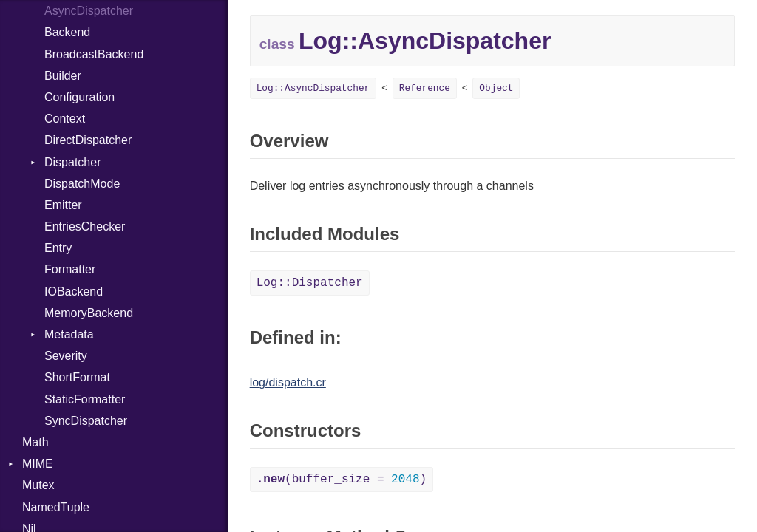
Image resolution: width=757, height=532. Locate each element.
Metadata (69, 334)
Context (65, 119)
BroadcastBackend (94, 54)
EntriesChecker (85, 226)
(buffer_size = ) (342, 480)
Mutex (38, 485)
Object (496, 88)
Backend (67, 32)
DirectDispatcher (88, 140)
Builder (63, 76)
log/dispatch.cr (288, 382)
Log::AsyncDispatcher (313, 88)
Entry (58, 248)
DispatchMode (82, 184)
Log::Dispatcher (310, 283)
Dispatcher (72, 162)
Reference (425, 88)
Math (35, 442)
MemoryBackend (89, 313)
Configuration (79, 97)
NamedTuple (56, 507)
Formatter (70, 269)
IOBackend (74, 291)
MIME (38, 464)
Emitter (63, 205)
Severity (66, 356)
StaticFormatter (85, 399)
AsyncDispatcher (89, 11)
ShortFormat (77, 377)
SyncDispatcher (86, 421)
